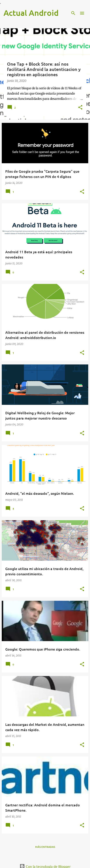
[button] (80, 108)
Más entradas (45, 847)
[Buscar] (73, 13)
